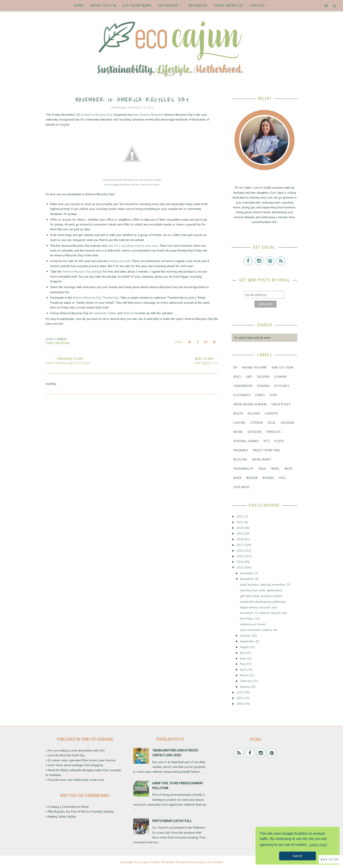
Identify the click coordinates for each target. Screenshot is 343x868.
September (248, 641)
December (247, 573)
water (238, 478)
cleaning (280, 377)
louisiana (288, 423)
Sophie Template (163, 862)
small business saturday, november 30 (265, 585)
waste (289, 469)
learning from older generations (261, 590)
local (272, 423)
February (246, 681)
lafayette (271, 414)
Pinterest (129, 313)
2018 (240, 539)
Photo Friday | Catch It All (172, 821)
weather (252, 478)
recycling (63, 343)
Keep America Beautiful (147, 115)
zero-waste (242, 487)
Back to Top (330, 859)
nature (238, 432)
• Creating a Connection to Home (67, 807)
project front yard (266, 450)
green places (281, 404)
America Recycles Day (98, 115)
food (273, 395)
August (245, 647)
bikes (237, 377)
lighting (239, 423)
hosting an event (120, 261)
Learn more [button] (318, 845)
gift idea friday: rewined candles (261, 596)
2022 (240, 516)
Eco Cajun (142, 862)
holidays (254, 414)
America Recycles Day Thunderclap (96, 298)
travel (275, 469)
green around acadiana (250, 404)
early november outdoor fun (259, 630)
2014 (240, 562)
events (51, 343)
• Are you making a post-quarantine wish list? (75, 750)
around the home (255, 368)
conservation (243, 386)
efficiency (282, 386)
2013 (240, 567)
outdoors (255, 432)
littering (257, 423)
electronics (242, 395)
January (245, 687)
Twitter (112, 313)
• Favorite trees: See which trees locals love (75, 780)
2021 (240, 522)
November (247, 579)
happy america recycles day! (259, 607)
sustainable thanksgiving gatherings (263, 602)
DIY (235, 368)
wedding (269, 478)
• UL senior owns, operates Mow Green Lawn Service (81, 760)
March (244, 675)
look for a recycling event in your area (133, 246)
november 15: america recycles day (263, 613)
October (246, 636)
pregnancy (241, 450)
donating (263, 386)
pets (267, 441)
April (243, 670)
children (263, 377)
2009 (240, 704)
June (243, 658)
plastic (279, 441)
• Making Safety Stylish (61, 817)
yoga (283, 478)
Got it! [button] (297, 856)
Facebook (100, 313)
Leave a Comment (56, 339)
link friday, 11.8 (250, 618)
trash (262, 469)
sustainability (243, 469)
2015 (240, 556)
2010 (240, 698)
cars (249, 377)
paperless (274, 432)
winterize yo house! (253, 624)
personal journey (246, 441)
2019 (240, 533)
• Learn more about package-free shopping (74, 765)
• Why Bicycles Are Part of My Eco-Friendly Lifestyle (80, 811)
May (243, 664)
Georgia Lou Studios (208, 862)
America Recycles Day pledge (82, 271)
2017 (240, 545)
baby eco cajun (282, 368)
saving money (262, 460)
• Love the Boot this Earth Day (65, 755)
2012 (240, 692)
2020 (240, 528)
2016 (240, 551)
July (243, 653)
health (238, 414)
